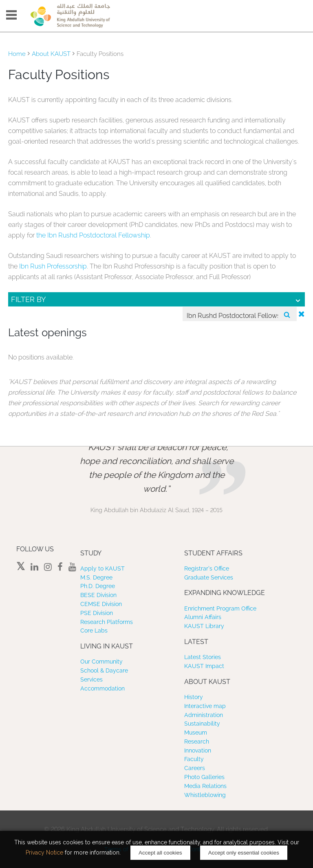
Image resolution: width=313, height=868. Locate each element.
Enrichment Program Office (220, 608)
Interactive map (205, 706)
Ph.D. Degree (98, 586)
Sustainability (202, 724)
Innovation (198, 750)
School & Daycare (104, 670)
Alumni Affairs (203, 617)
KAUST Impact (204, 666)
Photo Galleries (204, 777)
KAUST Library (204, 626)
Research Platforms (107, 622)
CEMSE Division (101, 604)
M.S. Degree (96, 577)
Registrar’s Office (207, 568)
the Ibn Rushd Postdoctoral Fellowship (93, 235)
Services (91, 679)
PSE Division (97, 613)
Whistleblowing (205, 795)
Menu (11, 15)
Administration (204, 715)
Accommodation (102, 688)
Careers (195, 768)
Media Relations (205, 786)
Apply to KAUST (102, 568)
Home (17, 54)
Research (197, 741)
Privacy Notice (44, 852)
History (194, 697)
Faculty (194, 759)
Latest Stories (203, 657)
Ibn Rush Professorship (53, 266)
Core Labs (94, 630)
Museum (196, 733)
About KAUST (51, 54)
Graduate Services (209, 577)
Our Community (101, 662)
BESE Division (98, 595)
